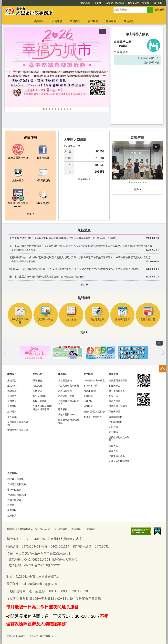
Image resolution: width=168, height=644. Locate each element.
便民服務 (93, 21)
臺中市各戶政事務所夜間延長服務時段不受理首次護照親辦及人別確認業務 (84, 238)
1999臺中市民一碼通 (94, 380)
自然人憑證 (115, 401)
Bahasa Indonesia (115, 3)
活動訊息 (37, 386)
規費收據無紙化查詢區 (119, 439)
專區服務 (111, 21)
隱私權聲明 (77, 529)
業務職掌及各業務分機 (18, 423)
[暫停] (103, 32)
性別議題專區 (116, 422)
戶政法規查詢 (65, 391)
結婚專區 (113, 446)
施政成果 (12, 391)
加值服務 (88, 406)
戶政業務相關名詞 (17, 495)
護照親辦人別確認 (118, 406)
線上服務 (63, 409)
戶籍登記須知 (65, 380)
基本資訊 (12, 417)
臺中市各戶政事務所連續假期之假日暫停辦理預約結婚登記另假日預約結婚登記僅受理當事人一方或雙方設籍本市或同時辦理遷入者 (84, 248)
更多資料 (83, 179)
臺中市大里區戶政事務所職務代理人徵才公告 (84, 277)
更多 (29, 214)
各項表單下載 (90, 386)
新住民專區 (115, 386)
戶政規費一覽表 (66, 396)
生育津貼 (12, 510)
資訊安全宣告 (61, 529)
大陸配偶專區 (116, 417)
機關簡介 (39, 21)
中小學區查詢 (14, 490)
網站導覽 (85, 3)
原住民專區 (115, 412)
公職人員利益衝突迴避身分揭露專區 (43, 408)
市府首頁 (157, 3)
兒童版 (146, 3)
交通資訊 (91, 529)
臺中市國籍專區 (117, 391)
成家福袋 (12, 516)
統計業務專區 (40, 396)
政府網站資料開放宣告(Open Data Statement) (28, 529)
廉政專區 (113, 451)
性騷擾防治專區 (117, 456)
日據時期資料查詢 (17, 484)
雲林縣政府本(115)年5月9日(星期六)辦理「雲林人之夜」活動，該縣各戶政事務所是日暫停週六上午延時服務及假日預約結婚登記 (84, 260)
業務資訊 (75, 21)
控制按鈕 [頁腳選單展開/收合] (162, 369)
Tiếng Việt (133, 3)
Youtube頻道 (90, 391)
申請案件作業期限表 (68, 386)
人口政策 (113, 427)
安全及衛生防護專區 (119, 461)
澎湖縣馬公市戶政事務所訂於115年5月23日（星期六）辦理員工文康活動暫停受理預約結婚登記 (84, 269)
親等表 (11, 505)
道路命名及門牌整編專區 (68, 421)
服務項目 (12, 401)
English (98, 3)
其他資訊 (129, 21)
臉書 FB (88, 401)
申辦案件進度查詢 (93, 417)
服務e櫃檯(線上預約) (94, 412)
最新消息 (37, 380)
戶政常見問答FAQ (67, 414)
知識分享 (113, 396)
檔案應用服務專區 (118, 380)
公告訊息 (57, 21)
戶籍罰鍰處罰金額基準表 (68, 403)
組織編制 (12, 412)
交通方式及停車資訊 (18, 430)
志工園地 (113, 432)
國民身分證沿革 (15, 479)
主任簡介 (12, 386)
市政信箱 (88, 396)
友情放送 (37, 391)
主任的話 (12, 380)
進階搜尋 (159, 10)
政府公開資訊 (40, 401)
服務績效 (12, 396)
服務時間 (12, 406)
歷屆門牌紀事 (14, 500)
